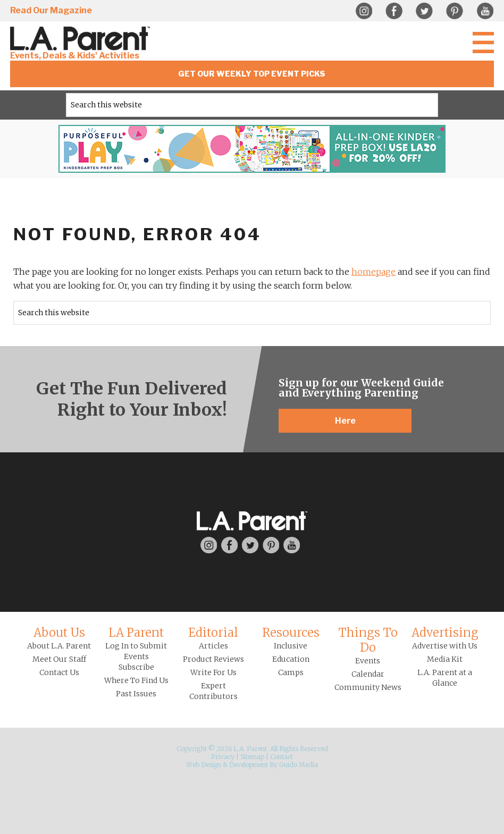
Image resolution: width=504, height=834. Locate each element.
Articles (213, 646)
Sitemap (252, 757)
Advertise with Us (445, 646)
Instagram (364, 11)
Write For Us (213, 672)
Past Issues (136, 694)
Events (368, 661)
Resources (291, 633)
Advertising (445, 633)
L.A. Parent (82, 39)
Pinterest (455, 11)
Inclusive (291, 646)
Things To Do (368, 640)
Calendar (368, 674)
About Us (59, 633)
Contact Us (59, 672)
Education (291, 659)
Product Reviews (213, 659)
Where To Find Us (136, 680)
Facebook (394, 11)
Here (345, 421)
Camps (291, 672)
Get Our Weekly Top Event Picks (252, 74)
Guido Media (299, 765)
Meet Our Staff (59, 659)
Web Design (204, 765)
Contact (282, 757)
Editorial (213, 633)
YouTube (485, 11)
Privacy (223, 757)
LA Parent (136, 633)
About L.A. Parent (59, 646)
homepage (373, 272)
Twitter (424, 11)
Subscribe (136, 667)
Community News (368, 687)
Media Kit (445, 659)
